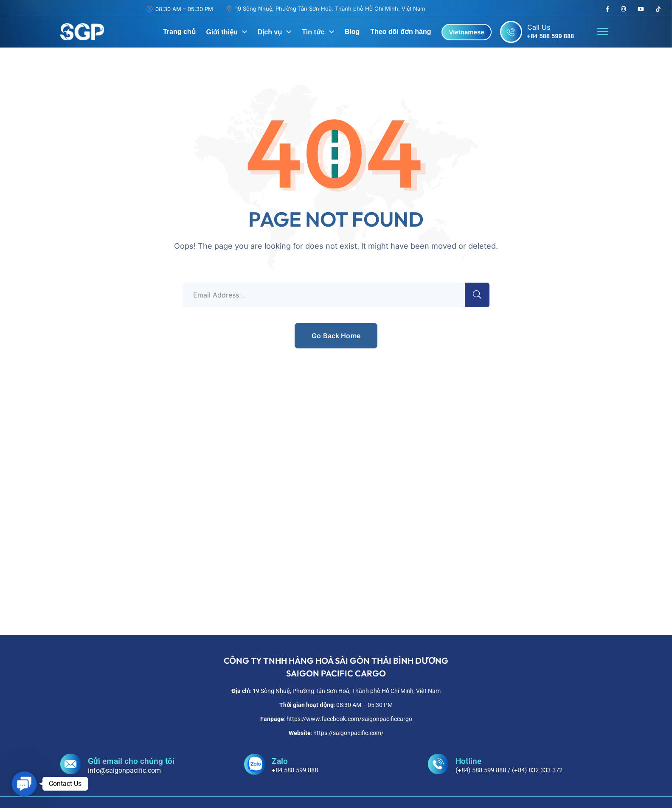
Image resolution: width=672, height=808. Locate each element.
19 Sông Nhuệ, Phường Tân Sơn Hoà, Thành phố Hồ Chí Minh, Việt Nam (330, 8)
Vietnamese (466, 32)
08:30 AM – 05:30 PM (184, 9)
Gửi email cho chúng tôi (131, 761)
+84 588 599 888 (551, 36)
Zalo (280, 761)
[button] (24, 784)
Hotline (468, 761)
